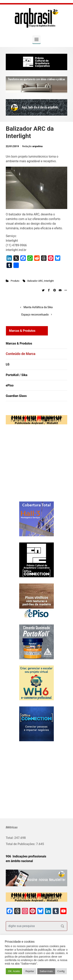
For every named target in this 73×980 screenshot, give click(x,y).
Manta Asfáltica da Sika (38, 307)
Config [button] (61, 971)
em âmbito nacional (19, 861)
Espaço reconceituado (35, 315)
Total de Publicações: (21, 844)
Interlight (49, 281)
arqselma (37, 146)
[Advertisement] (30, 467)
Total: (10, 838)
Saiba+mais (46, 971)
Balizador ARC (35, 281)
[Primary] (36, 39)
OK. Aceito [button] (14, 971)
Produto (15, 281)
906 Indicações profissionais (26, 856)
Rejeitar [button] (30, 971)
